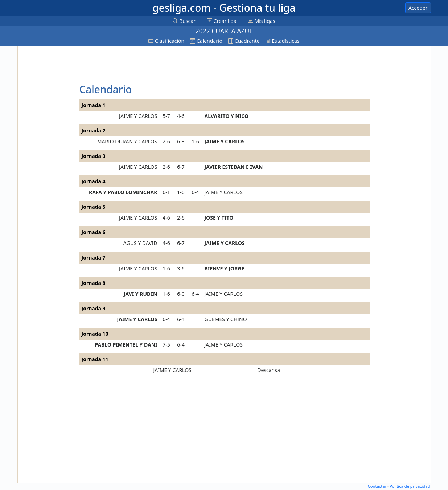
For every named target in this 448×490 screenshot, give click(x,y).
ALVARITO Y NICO (227, 116)
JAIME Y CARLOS (138, 116)
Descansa (269, 370)
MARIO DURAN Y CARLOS (127, 141)
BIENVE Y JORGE (225, 268)
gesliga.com (224, 8)
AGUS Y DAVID (140, 243)
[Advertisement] (48, 157)
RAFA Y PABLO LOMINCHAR (123, 192)
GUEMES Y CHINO (226, 319)
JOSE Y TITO (219, 218)
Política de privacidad (410, 486)
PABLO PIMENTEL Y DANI (126, 345)
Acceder (418, 8)
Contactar (377, 486)
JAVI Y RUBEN (141, 294)
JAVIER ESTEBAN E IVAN (234, 167)
